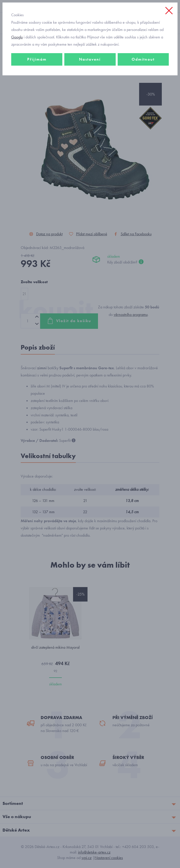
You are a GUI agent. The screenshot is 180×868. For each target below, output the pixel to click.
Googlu (17, 37)
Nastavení (90, 59)
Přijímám (37, 59)
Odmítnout (143, 59)
